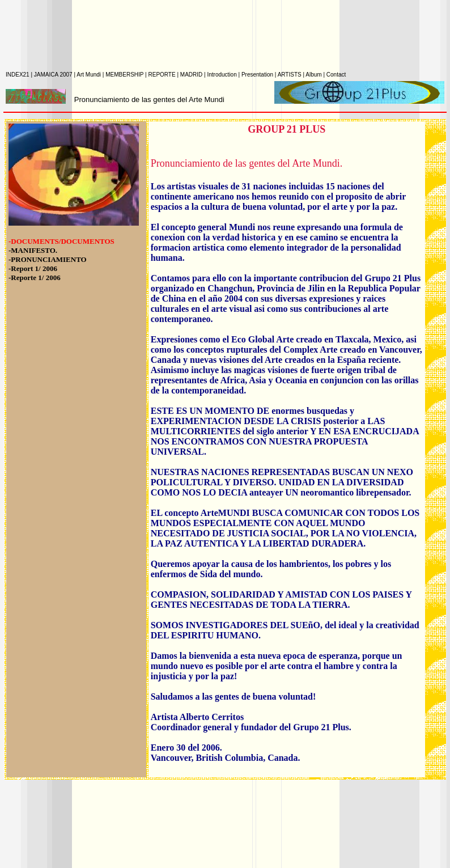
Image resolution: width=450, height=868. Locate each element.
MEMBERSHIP (125, 75)
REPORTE (162, 75)
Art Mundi (90, 75)
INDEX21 (18, 75)
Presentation (258, 75)
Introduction (222, 75)
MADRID (192, 75)
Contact (336, 75)
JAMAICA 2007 (54, 75)
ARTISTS (290, 75)
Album (314, 75)
